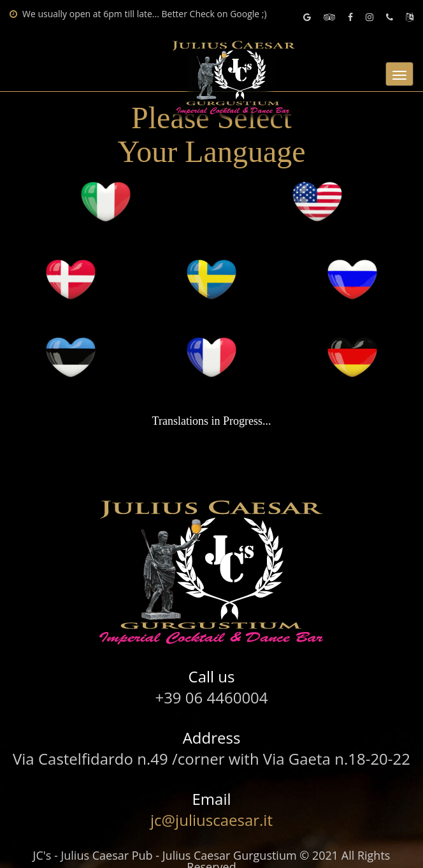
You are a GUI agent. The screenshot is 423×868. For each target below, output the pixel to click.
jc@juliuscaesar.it (211, 820)
